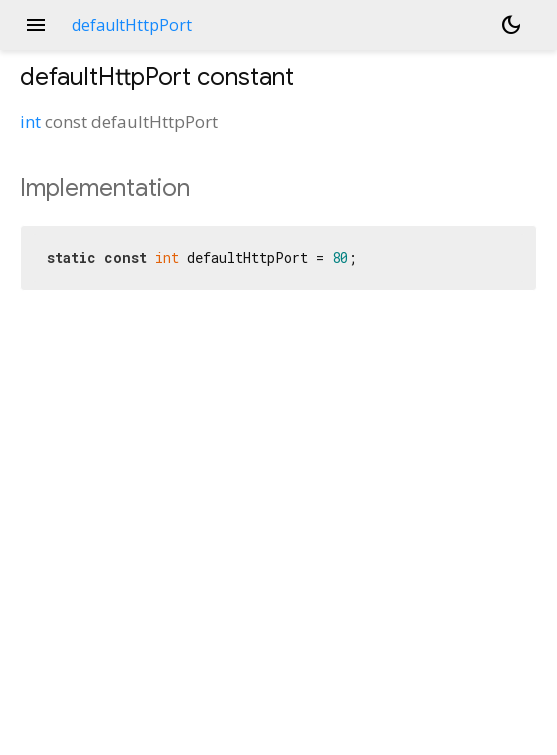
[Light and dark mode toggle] (511, 25)
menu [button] (36, 25)
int (30, 121)
